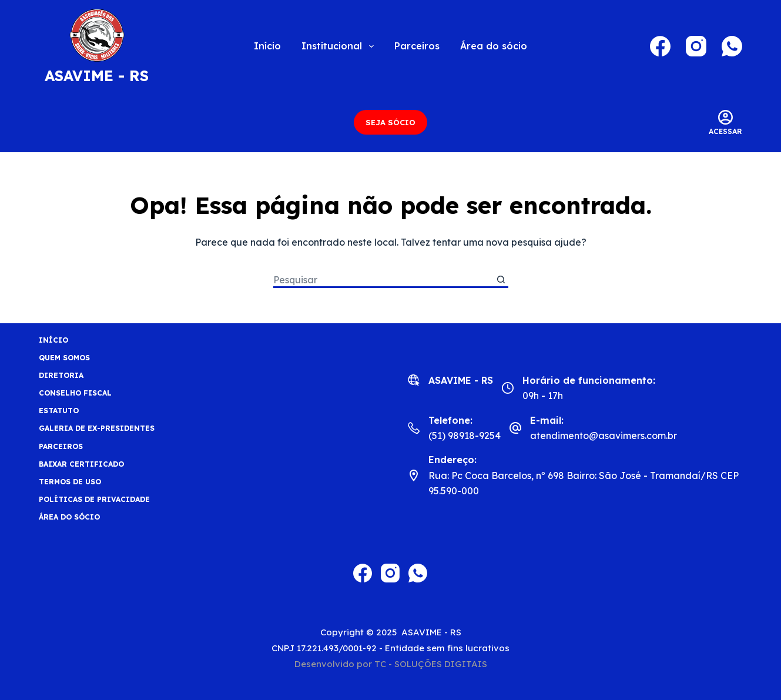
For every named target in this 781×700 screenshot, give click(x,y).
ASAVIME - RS (97, 76)
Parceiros (417, 46)
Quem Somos (64, 358)
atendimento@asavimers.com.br (604, 436)
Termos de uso (70, 482)
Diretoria (61, 375)
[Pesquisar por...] (383, 281)
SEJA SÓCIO (390, 122)
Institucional (340, 46)
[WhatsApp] (732, 46)
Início (267, 46)
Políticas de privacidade (94, 499)
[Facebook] (660, 46)
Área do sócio (494, 46)
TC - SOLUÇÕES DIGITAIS (431, 664)
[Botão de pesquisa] (501, 281)
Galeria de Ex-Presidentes (97, 428)
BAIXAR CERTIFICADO (81, 464)
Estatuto (59, 411)
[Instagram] (696, 46)
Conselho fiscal (75, 393)
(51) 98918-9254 (465, 436)
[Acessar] (725, 123)
